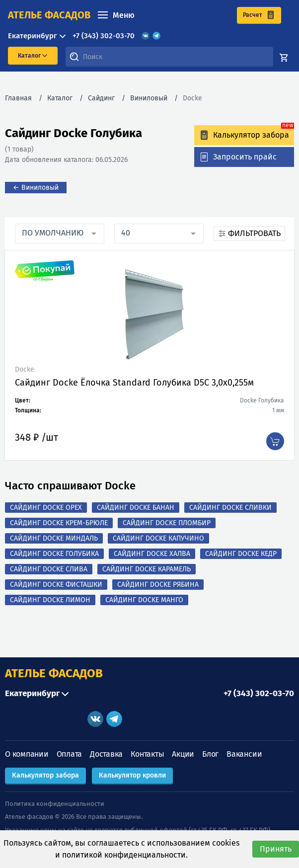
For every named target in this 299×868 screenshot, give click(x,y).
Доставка (106, 754)
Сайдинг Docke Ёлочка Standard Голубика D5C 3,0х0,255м (134, 383)
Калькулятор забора (45, 775)
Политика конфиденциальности (55, 804)
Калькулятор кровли (132, 775)
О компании (27, 754)
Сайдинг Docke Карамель (147, 569)
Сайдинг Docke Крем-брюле (59, 523)
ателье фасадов (49, 15)
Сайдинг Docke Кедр (241, 554)
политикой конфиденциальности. (125, 855)
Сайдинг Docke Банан (136, 508)
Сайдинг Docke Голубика (54, 554)
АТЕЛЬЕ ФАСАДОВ (54, 673)
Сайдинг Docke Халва (152, 554)
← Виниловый (36, 188)
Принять (276, 849)
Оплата (70, 754)
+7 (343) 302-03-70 (104, 36)
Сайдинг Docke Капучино (158, 538)
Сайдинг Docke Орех (46, 508)
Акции (183, 754)
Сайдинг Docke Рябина (158, 585)
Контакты (147, 754)
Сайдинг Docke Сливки (230, 508)
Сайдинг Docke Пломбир (167, 523)
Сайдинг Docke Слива (49, 569)
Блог (210, 754)
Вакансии (244, 754)
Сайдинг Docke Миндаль (54, 538)
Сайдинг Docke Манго (144, 600)
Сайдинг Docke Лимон (50, 600)
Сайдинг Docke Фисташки (56, 585)
